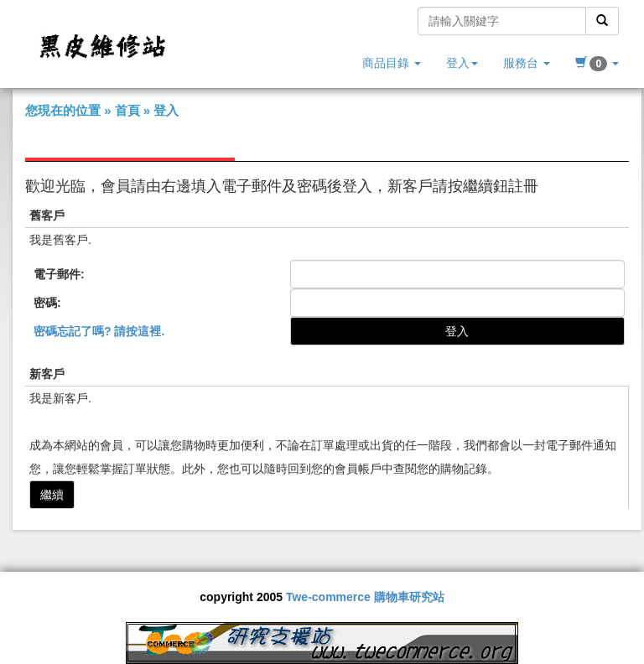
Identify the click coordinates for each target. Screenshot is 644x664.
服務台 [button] (527, 63)
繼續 (52, 495)
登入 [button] (462, 63)
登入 (166, 110)
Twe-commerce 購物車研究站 (365, 597)
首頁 (127, 110)
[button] (597, 63)
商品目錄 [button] (392, 63)
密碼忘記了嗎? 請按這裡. (99, 331)
